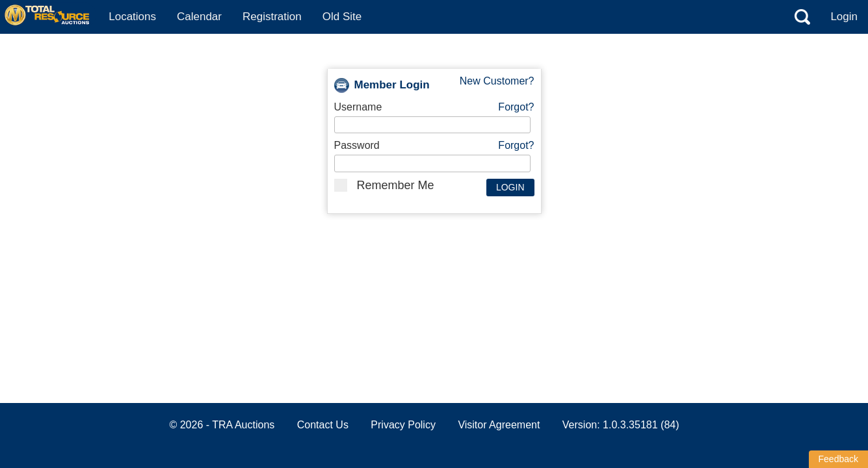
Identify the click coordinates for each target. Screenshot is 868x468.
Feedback (838, 459)
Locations (132, 17)
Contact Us (323, 425)
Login (844, 17)
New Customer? (497, 81)
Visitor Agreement (499, 425)
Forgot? (516, 107)
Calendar (199, 17)
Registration (272, 17)
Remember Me (384, 185)
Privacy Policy (403, 425)
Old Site (342, 17)
